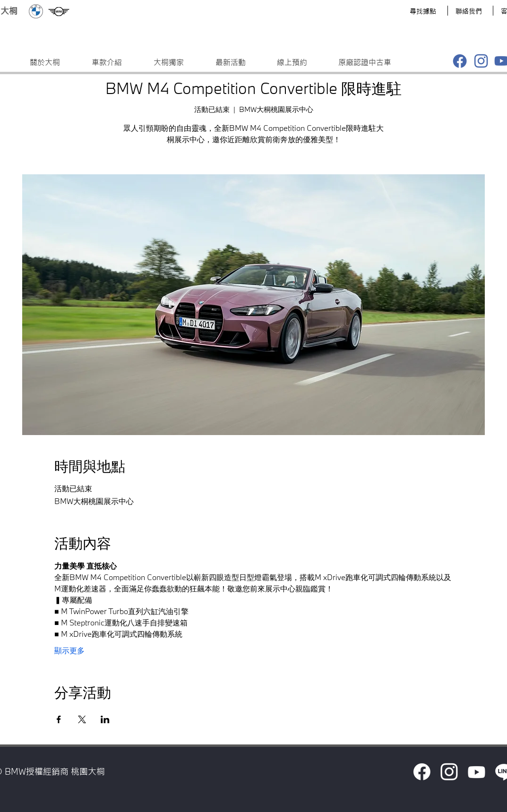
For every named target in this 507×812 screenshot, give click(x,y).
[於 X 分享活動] (82, 719)
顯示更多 (69, 651)
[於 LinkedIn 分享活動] (105, 719)
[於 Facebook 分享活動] (59, 719)
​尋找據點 (423, 11)
